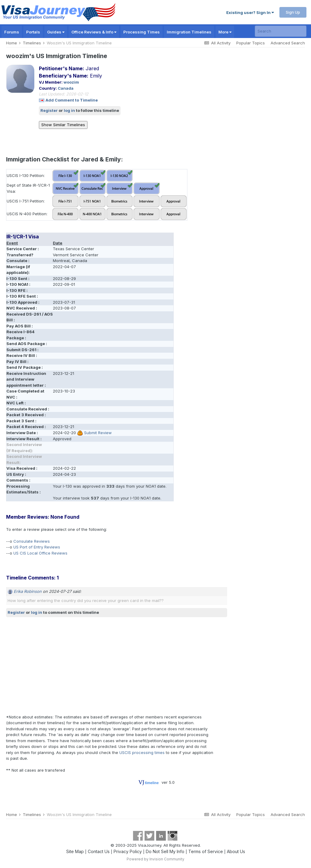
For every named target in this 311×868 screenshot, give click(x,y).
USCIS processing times (142, 752)
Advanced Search (288, 43)
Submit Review (98, 433)
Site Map (75, 851)
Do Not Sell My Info (165, 851)
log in (69, 110)
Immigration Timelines (189, 32)
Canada (66, 88)
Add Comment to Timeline (72, 100)
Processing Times (142, 32)
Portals (33, 32)
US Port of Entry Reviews (37, 547)
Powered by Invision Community (155, 859)
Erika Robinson (28, 591)
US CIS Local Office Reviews (40, 553)
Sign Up (293, 12)
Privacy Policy (128, 851)
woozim (71, 82)
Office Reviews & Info (94, 32)
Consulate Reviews (32, 541)
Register (49, 110)
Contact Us (99, 851)
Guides (56, 32)
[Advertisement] (77, 666)
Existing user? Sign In (250, 12)
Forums (12, 32)
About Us (236, 851)
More (225, 32)
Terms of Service (206, 851)
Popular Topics (251, 43)
